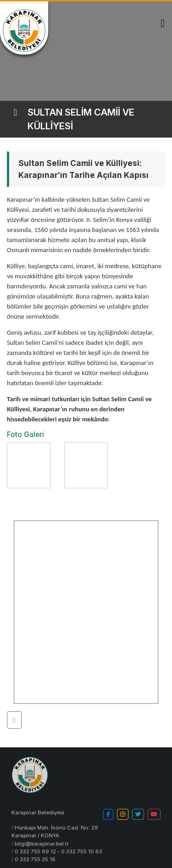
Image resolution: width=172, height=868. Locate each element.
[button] (14, 720)
